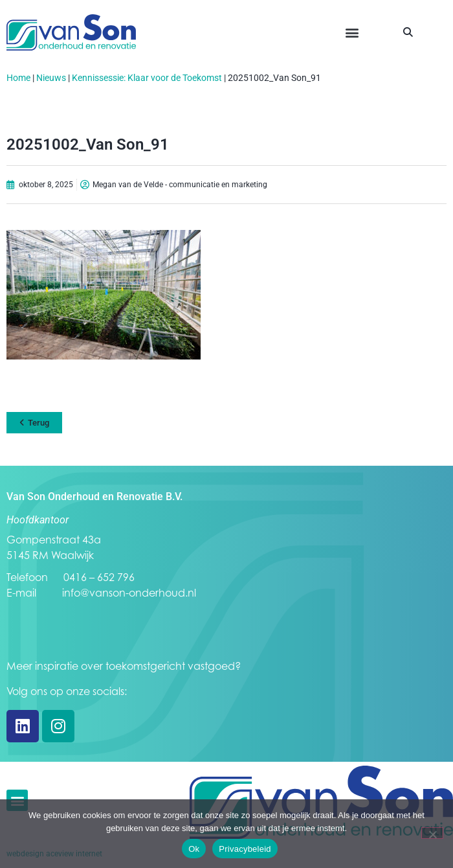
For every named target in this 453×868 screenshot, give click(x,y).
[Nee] (432, 833)
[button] (352, 33)
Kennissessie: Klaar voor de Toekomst (147, 78)
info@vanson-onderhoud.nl (129, 593)
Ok (194, 849)
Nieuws (51, 78)
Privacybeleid (245, 849)
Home (18, 78)
